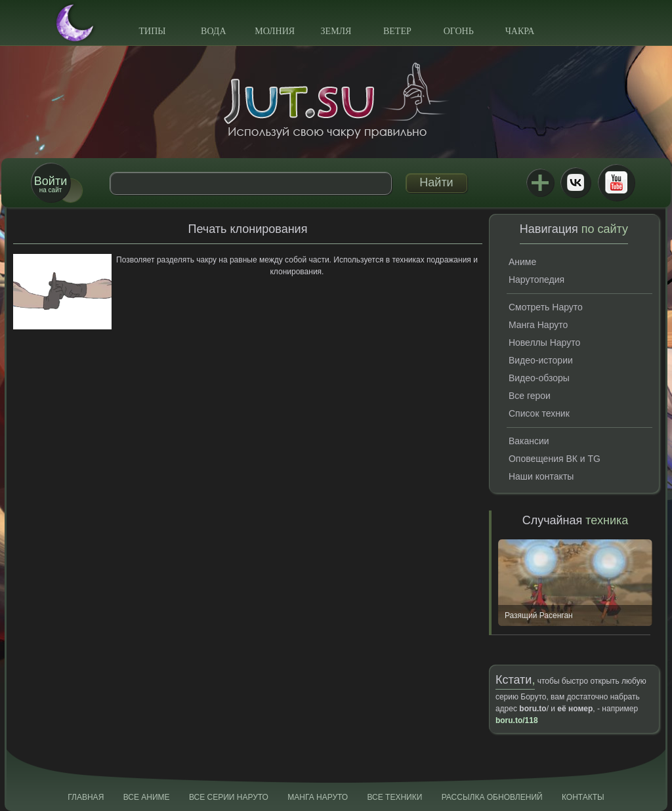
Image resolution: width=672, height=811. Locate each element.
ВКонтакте (576, 182)
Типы (152, 31)
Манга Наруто (538, 325)
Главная (86, 797)
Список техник (539, 413)
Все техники (394, 797)
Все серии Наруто (229, 797)
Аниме (522, 262)
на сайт (51, 184)
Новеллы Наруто (544, 343)
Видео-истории (541, 360)
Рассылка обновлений (492, 797)
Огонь (459, 31)
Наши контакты (541, 476)
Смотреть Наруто (546, 307)
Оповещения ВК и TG (555, 459)
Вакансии (529, 441)
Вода (213, 31)
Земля (336, 31)
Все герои (530, 396)
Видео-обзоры (539, 378)
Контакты (583, 797)
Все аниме (147, 797)
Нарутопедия (536, 280)
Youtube (616, 182)
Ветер (397, 31)
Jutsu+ (540, 182)
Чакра (520, 31)
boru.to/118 (517, 720)
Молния (275, 31)
